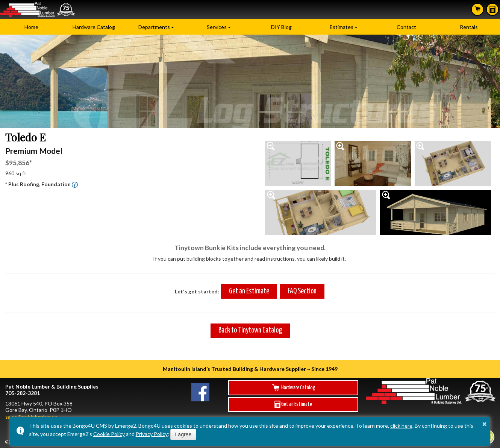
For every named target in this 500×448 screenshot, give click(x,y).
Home (31, 27)
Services (217, 27)
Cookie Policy (109, 434)
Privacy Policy (152, 434)
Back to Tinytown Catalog (250, 330)
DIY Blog (281, 27)
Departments (154, 27)
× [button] (485, 424)
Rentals (469, 27)
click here (401, 426)
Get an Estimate (249, 291)
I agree (183, 434)
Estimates (492, 9)
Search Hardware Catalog (477, 9)
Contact (406, 27)
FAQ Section (302, 291)
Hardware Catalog (94, 27)
